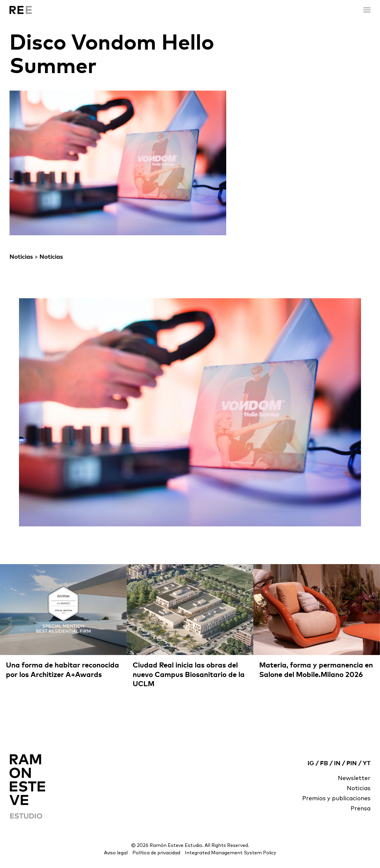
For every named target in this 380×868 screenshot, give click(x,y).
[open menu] (367, 10)
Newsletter (354, 778)
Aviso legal (116, 853)
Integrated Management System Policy (231, 853)
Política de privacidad (156, 853)
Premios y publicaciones (336, 798)
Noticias (21, 257)
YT (367, 763)
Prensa (361, 809)
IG (311, 763)
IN (337, 763)
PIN (352, 763)
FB (324, 763)
